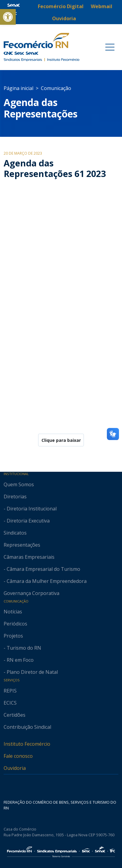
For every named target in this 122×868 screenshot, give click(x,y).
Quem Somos (19, 484)
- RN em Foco (19, 660)
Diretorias (15, 497)
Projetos (13, 636)
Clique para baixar (61, 440)
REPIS (10, 691)
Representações (22, 545)
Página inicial (18, 88)
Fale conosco (18, 756)
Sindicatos (15, 533)
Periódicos (15, 624)
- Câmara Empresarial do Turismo (42, 569)
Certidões (15, 715)
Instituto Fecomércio (27, 744)
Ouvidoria (15, 768)
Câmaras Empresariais (29, 557)
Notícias (13, 612)
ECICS (10, 703)
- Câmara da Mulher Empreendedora (45, 581)
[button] (8, 17)
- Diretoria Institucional (30, 509)
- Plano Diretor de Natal (31, 672)
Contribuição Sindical (27, 727)
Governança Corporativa (31, 593)
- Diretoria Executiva (27, 521)
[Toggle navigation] (110, 47)
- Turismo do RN (22, 648)
